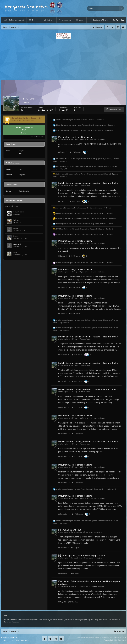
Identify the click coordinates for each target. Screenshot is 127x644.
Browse (35, 20)
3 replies (75, 573)
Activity (50, 20)
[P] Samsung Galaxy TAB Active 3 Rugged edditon (82, 556)
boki (72, 139)
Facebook (107, 27)
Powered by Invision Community (115, 640)
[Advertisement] (63, 59)
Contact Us (25, 640)
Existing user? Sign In (101, 20)
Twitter (113, 27)
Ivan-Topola (60, 218)
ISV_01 (59, 229)
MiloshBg (59, 125)
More (81, 20)
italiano (59, 174)
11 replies (75, 548)
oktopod (73, 586)
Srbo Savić (17, 244)
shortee (59, 120)
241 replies (73, 602)
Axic (58, 208)
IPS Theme (5, 637)
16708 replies (75, 152)
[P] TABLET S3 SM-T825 (70, 530)
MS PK (59, 167)
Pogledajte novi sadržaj (15, 20)
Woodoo (59, 159)
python (16, 228)
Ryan (15, 252)
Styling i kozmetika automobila (93, 586)
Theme (4, 640)
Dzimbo (16, 220)
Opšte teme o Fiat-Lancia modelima (92, 139)
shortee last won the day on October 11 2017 (27, 118)
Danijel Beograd (19, 212)
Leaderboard (66, 20)
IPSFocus (14, 637)
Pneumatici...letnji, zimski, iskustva (94, 125)
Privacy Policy (14, 640)
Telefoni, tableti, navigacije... (92, 532)
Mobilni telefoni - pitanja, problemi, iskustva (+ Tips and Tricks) (88, 183)
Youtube (123, 27)
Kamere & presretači (88, 120)
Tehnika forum (85, 186)
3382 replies (75, 201)
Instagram (118, 27)
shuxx (58, 130)
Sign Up (115, 20)
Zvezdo (16, 236)
